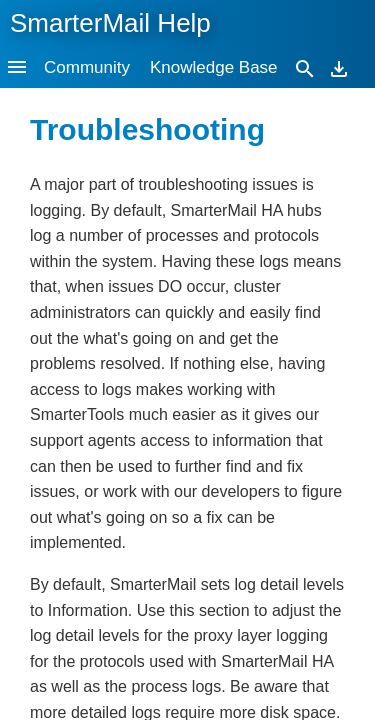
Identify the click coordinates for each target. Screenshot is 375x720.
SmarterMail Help (110, 23)
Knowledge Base (214, 67)
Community (87, 67)
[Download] (339, 67)
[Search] (305, 67)
